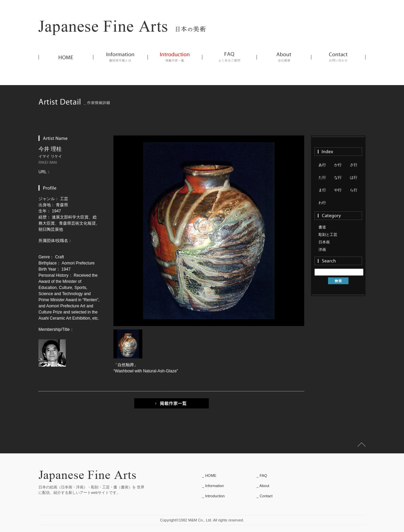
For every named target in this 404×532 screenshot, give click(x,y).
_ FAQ (262, 475)
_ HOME (209, 475)
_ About (263, 486)
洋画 (322, 249)
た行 (322, 177)
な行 (338, 177)
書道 (322, 227)
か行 (338, 165)
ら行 (354, 190)
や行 (338, 190)
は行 (354, 177)
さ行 (354, 165)
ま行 (322, 190)
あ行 (322, 165)
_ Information (213, 486)
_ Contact (265, 496)
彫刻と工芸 (328, 235)
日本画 (324, 242)
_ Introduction (213, 496)
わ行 (322, 203)
